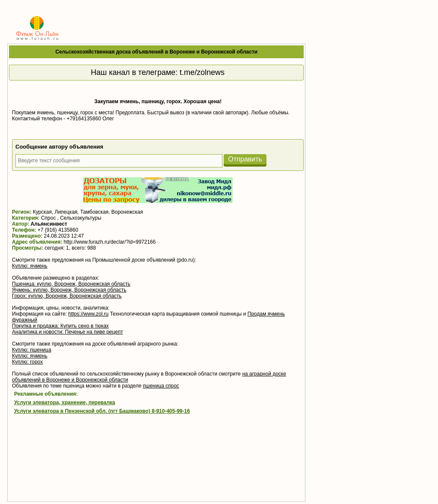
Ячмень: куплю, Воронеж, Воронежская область (69, 290)
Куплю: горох (27, 362)
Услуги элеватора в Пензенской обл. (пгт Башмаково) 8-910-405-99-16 (102, 411)
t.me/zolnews (202, 72)
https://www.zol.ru (89, 314)
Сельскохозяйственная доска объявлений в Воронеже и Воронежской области (157, 52)
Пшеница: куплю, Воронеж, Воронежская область (71, 284)
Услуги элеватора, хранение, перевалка (65, 403)
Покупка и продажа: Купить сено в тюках (60, 326)
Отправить (245, 159)
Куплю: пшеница (32, 350)
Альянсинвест (49, 224)
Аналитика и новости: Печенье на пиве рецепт (67, 332)
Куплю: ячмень (30, 266)
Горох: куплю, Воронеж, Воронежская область (67, 296)
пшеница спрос (161, 386)
